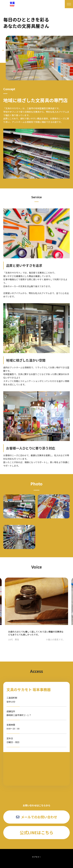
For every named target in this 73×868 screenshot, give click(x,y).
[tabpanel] (39, 58)
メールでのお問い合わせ (37, 817)
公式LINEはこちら (36, 832)
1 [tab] (3, 50)
